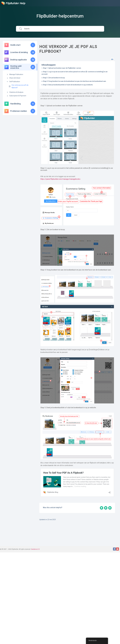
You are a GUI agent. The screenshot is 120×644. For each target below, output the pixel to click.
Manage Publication (16, 74)
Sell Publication (15, 82)
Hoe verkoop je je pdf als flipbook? (20, 86)
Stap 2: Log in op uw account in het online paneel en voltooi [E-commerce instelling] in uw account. (74, 73)
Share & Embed (15, 78)
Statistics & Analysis (16, 92)
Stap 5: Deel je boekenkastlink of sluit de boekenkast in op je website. (68, 85)
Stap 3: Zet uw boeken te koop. (54, 78)
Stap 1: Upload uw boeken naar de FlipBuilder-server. (62, 68)
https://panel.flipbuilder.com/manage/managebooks (60, 179)
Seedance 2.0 (35, 549)
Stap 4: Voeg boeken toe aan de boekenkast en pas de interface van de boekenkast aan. (75, 81)
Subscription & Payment (18, 96)
